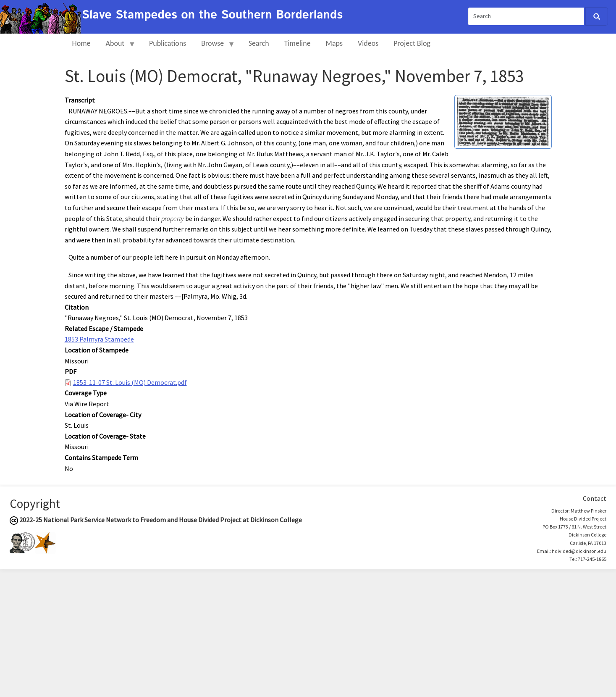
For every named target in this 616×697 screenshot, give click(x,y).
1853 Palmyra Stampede (99, 339)
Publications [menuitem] (168, 43)
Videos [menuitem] (368, 43)
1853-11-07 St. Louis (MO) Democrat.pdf (130, 382)
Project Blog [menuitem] (412, 43)
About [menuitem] (117, 47)
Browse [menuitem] (214, 47)
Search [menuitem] (259, 43)
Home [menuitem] (81, 43)
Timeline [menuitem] (298, 43)
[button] (503, 121)
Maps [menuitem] (334, 43)
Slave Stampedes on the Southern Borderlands (212, 15)
